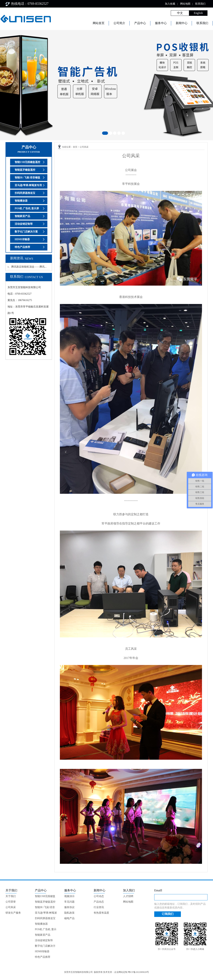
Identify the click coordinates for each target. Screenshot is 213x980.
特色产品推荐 (22, 247)
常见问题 (69, 902)
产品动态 (99, 902)
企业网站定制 (121, 972)
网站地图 (185, 4)
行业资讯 (99, 907)
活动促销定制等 (24, 224)
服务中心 (161, 23)
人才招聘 (128, 896)
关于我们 (11, 896)
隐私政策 (69, 913)
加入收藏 (170, 4)
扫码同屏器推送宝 (25, 193)
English (198, 13)
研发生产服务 (13, 913)
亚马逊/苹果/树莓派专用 (28, 185)
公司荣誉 (11, 902)
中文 (180, 13)
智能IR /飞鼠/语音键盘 (27, 178)
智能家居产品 (22, 216)
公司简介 (119, 23)
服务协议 (69, 907)
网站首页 (99, 23)
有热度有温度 (101, 913)
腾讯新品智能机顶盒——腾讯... (29, 267)
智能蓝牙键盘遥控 (25, 170)
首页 (75, 147)
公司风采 (84, 147)
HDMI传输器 (22, 239)
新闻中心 (182, 23)
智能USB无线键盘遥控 (27, 162)
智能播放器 (21, 201)
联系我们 (200, 4)
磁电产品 (69, 918)
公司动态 (99, 896)
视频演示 (69, 896)
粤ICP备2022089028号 (139, 972)
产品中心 (140, 23)
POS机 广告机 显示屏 (27, 208)
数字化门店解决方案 (26, 232)
